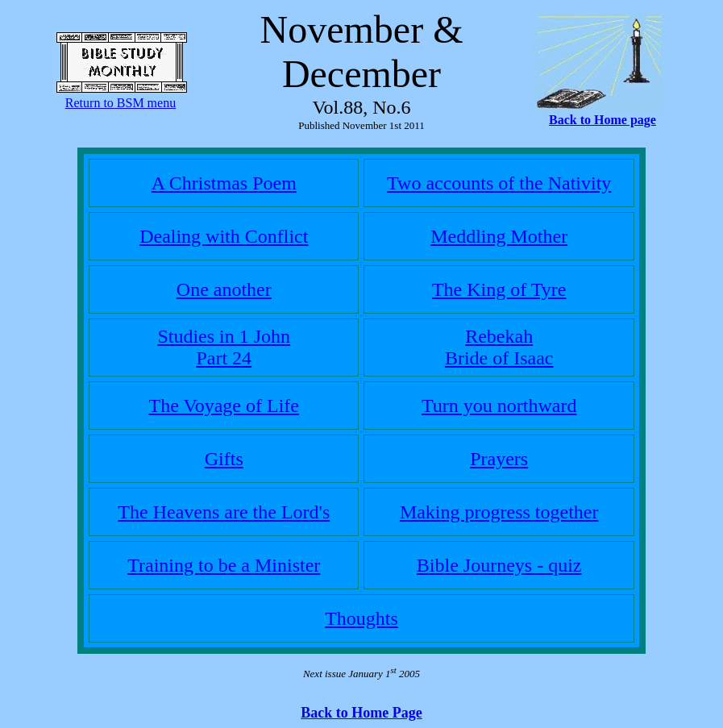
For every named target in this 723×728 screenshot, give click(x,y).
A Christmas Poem (224, 183)
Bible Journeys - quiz (499, 565)
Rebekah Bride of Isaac (499, 347)
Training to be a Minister (224, 565)
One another (224, 289)
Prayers (499, 459)
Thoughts (361, 618)
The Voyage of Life (224, 406)
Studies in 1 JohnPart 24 (224, 347)
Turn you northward (499, 406)
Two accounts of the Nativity (499, 183)
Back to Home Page (361, 713)
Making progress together (499, 512)
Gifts (224, 459)
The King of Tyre (499, 289)
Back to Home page (602, 120)
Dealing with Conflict (224, 236)
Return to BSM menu (120, 103)
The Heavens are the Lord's (224, 512)
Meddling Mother (499, 236)
